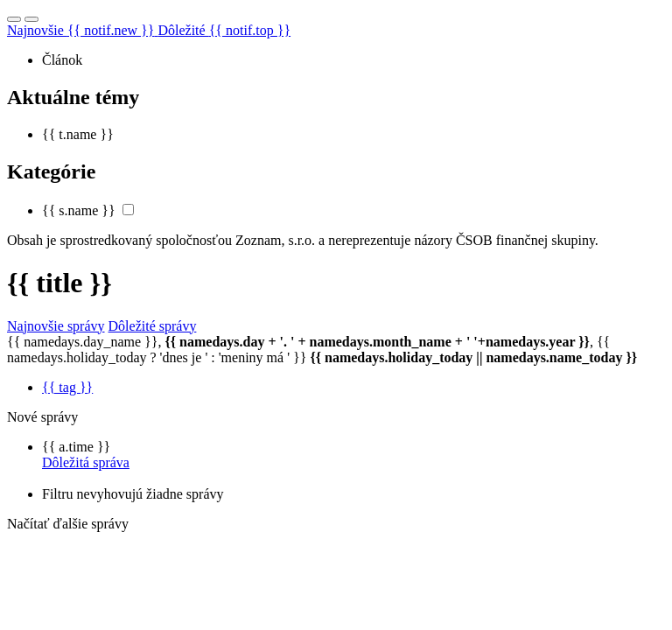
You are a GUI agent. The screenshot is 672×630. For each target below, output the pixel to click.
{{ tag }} (67, 387)
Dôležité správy (153, 326)
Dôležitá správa (86, 462)
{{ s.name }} (79, 210)
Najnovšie (82, 30)
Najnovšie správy (56, 326)
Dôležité (224, 30)
